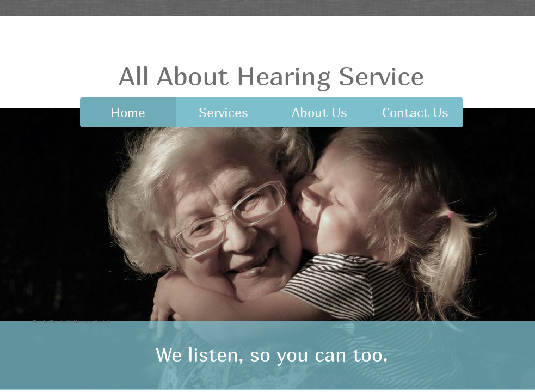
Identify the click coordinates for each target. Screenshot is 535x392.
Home (128, 112)
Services (223, 112)
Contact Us (415, 112)
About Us (319, 112)
